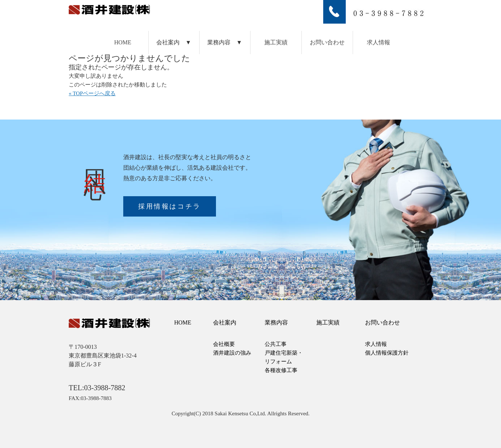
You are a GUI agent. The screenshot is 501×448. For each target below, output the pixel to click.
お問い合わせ (327, 42)
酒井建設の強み (232, 353)
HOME (123, 42)
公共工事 (276, 344)
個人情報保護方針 (387, 353)
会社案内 (225, 322)
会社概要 (224, 344)
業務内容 (276, 322)
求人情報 (378, 42)
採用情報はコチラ (170, 206)
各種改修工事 (281, 370)
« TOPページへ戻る (92, 93)
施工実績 (276, 42)
